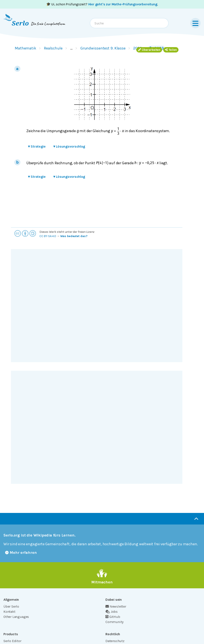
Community (114, 622)
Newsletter (116, 606)
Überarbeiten (149, 50)
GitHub (113, 617)
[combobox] (129, 23)
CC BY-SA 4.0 (48, 236)
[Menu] (195, 23)
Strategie (37, 146)
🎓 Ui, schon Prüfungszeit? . (102, 4)
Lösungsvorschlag (69, 146)
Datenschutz (115, 641)
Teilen (171, 50)
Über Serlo (11, 606)
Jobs (112, 612)
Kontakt (9, 612)
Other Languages (16, 617)
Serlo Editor (12, 641)
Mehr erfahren (21, 553)
